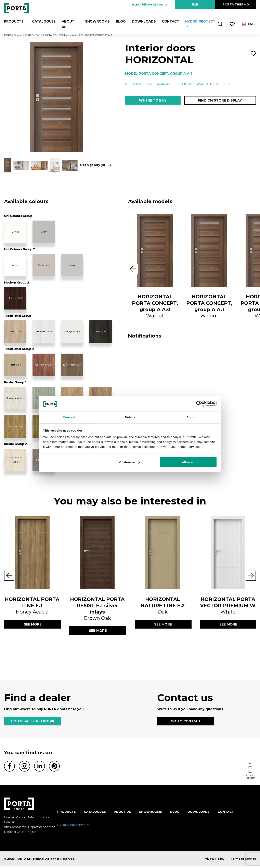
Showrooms (96, 21)
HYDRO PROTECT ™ (73, 827)
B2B (195, 4)
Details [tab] (130, 417)
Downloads (142, 21)
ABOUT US (122, 814)
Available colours (174, 84)
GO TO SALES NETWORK (32, 722)
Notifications (139, 84)
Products (14, 21)
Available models (214, 84)
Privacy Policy (214, 861)
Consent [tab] (69, 417)
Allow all (188, 462)
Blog (119, 21)
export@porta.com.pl (150, 4)
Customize (129, 462)
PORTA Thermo (236, 4)
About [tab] (191, 417)
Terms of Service (243, 861)
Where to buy (153, 101)
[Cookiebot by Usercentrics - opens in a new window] (199, 404)
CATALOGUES (41, 21)
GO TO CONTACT (186, 722)
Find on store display (220, 101)
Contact (169, 21)
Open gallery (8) (94, 165)
